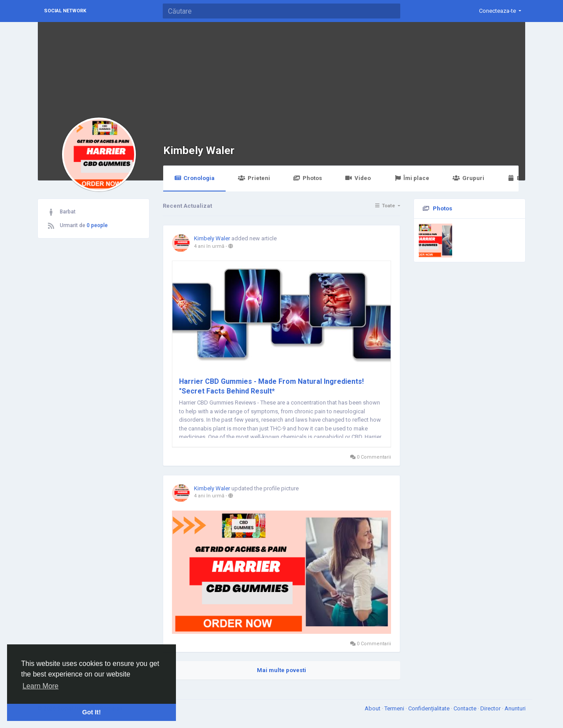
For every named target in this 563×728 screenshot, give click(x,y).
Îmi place (412, 178)
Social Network (65, 11)
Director (491, 708)
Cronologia (194, 178)
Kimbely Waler (199, 150)
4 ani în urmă (209, 246)
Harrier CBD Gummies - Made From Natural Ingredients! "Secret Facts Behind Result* (271, 386)
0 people (97, 225)
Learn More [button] (40, 686)
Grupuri (468, 178)
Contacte (466, 708)
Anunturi (515, 708)
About (373, 708)
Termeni (395, 708)
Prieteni (254, 178)
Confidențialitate (430, 708)
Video (358, 178)
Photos (308, 178)
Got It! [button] (91, 712)
